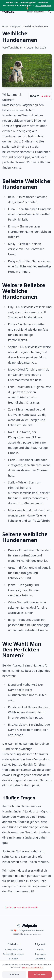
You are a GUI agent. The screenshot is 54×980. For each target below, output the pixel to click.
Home (5, 26)
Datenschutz (40, 959)
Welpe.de (8, 12)
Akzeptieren (40, 974)
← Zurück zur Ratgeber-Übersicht (20, 907)
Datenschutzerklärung (33, 967)
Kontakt (41, 949)
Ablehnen (14, 974)
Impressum (41, 954)
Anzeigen (46, 96)
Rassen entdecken (37, 12)
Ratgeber (16, 26)
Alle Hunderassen (13, 949)
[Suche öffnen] (50, 12)
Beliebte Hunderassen (13, 954)
